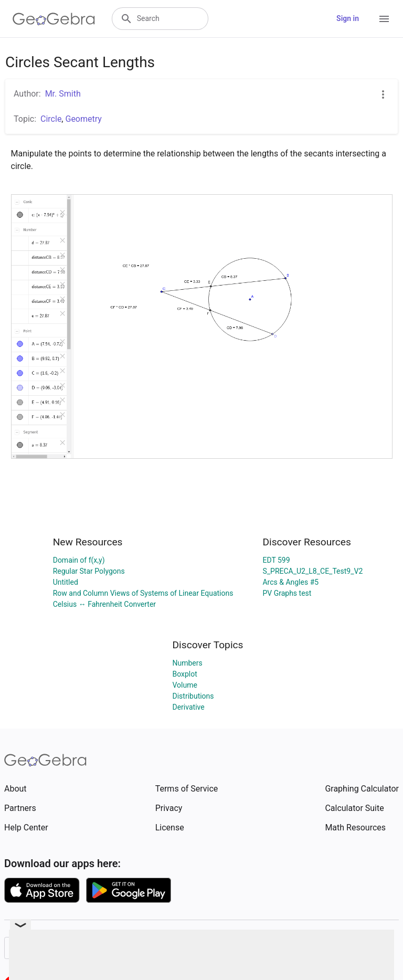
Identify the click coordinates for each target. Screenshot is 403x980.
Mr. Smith (63, 94)
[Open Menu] (384, 19)
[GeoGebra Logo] (54, 19)
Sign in (348, 18)
